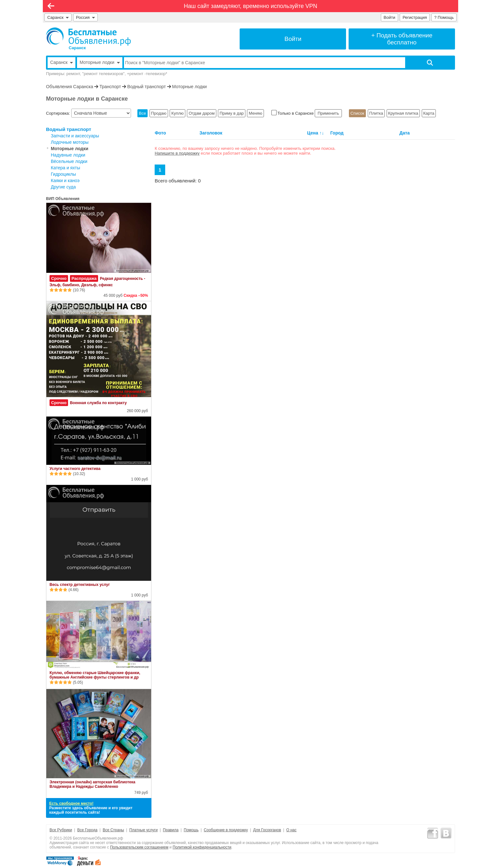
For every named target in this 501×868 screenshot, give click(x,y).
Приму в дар (232, 113)
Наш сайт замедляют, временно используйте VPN (250, 6)
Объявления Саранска (69, 87)
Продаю (159, 113)
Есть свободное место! (71, 803)
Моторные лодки (190, 87)
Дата (405, 133)
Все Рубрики (61, 830)
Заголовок (211, 133)
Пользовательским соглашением (139, 847)
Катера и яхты (66, 168)
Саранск (58, 17)
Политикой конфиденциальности (202, 847)
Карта (429, 113)
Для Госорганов (267, 830)
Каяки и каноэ (65, 181)
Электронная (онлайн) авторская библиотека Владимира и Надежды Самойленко (92, 784)
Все (143, 113)
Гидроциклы (63, 174)
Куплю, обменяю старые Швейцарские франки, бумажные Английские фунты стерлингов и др (95, 675)
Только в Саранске (293, 113)
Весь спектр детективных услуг (80, 585)
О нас (291, 830)
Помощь (191, 830)
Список (357, 113)
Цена (312, 133)
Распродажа (84, 278)
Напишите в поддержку (177, 153)
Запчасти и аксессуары (75, 136)
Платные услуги (144, 830)
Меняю (255, 113)
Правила (171, 830)
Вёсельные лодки (69, 161)
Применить (328, 113)
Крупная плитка (403, 113)
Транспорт (110, 87)
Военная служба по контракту (98, 403)
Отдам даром (201, 113)
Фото (160, 133)
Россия (85, 17)
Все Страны (113, 830)
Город (337, 133)
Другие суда (63, 187)
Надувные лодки (68, 155)
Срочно (59, 278)
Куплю (177, 113)
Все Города (87, 830)
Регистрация (415, 17)
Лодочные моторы (70, 142)
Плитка (376, 113)
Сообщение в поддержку (226, 830)
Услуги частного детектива (75, 469)
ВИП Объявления (63, 199)
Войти (389, 17)
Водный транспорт (146, 87)
